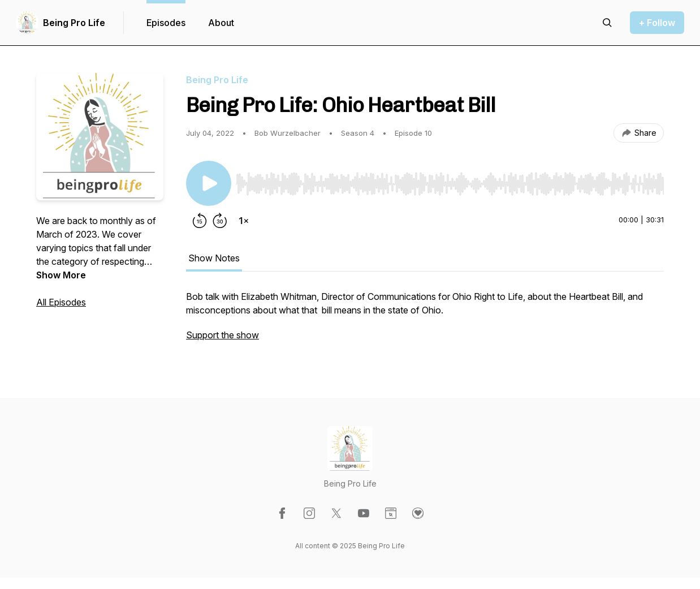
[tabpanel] (425, 321)
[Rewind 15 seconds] (200, 221)
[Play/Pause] (209, 183)
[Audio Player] (450, 180)
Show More (61, 275)
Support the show (222, 335)
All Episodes (61, 302)
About (221, 23)
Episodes (166, 23)
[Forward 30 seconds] (220, 221)
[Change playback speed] (244, 221)
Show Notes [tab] (214, 258)
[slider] (450, 184)
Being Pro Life (74, 23)
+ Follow (657, 23)
